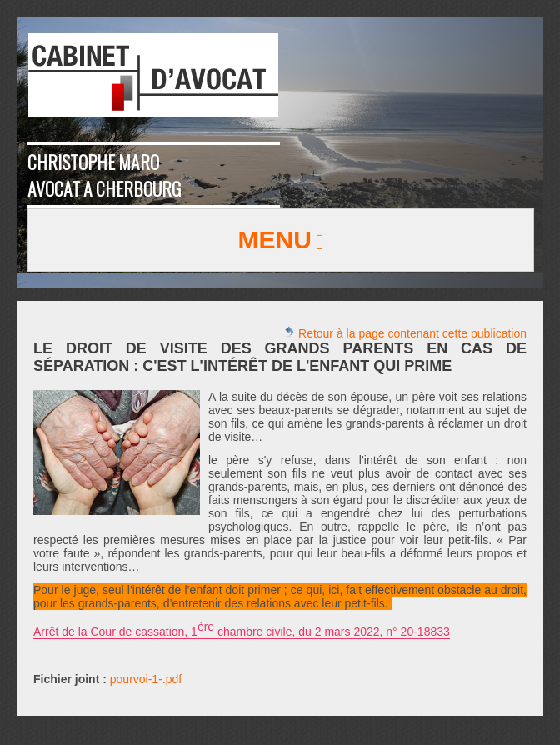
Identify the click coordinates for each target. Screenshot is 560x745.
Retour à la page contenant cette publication (405, 333)
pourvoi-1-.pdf (146, 679)
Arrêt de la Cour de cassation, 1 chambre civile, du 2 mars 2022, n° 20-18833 (242, 629)
